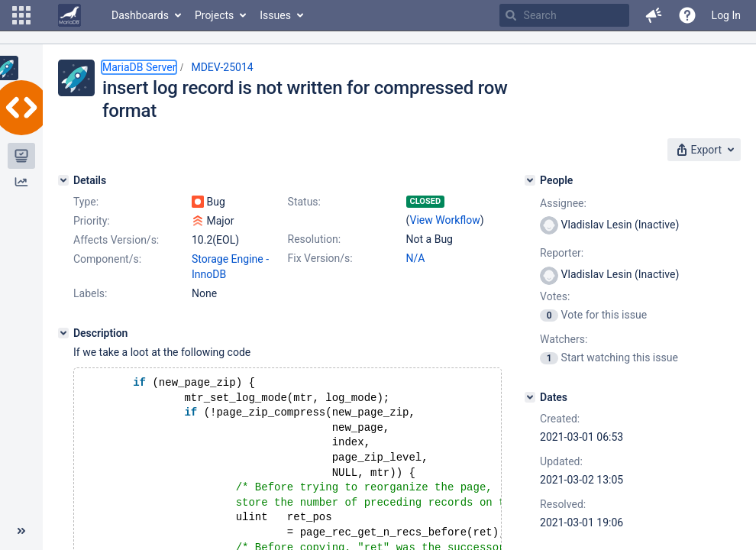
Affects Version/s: (116, 240)
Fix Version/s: (320, 258)
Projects (214, 15)
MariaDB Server (139, 67)
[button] (21, 15)
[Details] (63, 180)
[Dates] (530, 397)
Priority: (92, 221)
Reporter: (562, 253)
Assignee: (563, 203)
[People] (530, 180)
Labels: (90, 293)
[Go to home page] (69, 15)
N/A (416, 258)
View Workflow (445, 220)
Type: (86, 202)
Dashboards (140, 15)
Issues (275, 15)
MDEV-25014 (222, 67)
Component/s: (107, 259)
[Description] (63, 333)
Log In (726, 15)
